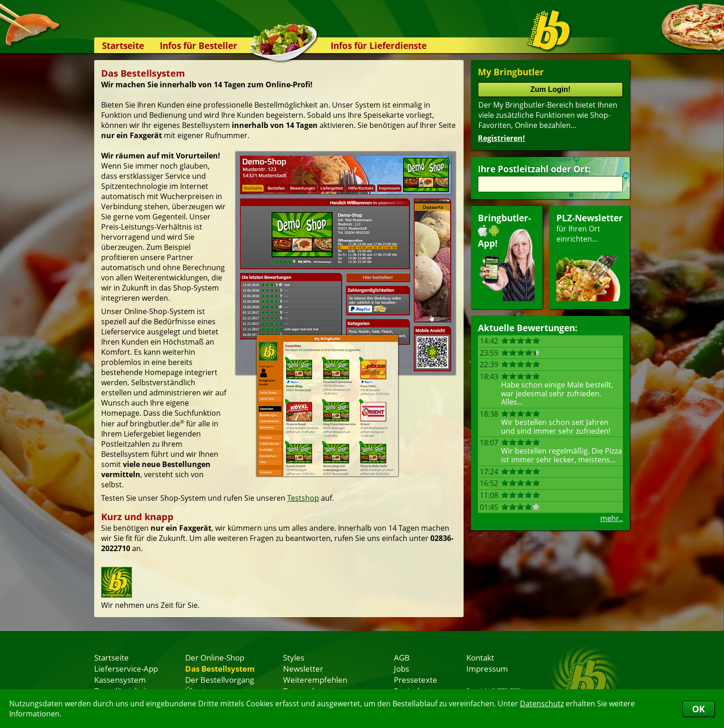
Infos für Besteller (199, 45)
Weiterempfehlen (315, 679)
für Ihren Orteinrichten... (590, 257)
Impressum (487, 668)
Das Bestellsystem (220, 668)
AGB (402, 657)
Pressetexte (416, 679)
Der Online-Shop (215, 657)
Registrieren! (501, 138)
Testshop (303, 498)
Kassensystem (120, 679)
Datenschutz (542, 704)
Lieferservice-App (126, 668)
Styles (294, 657)
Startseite (123, 45)
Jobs (401, 668)
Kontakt (480, 657)
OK (699, 709)
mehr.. (612, 518)
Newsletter (303, 668)
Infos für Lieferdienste (379, 45)
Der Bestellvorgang (220, 679)
